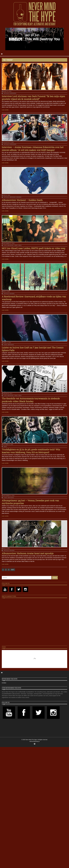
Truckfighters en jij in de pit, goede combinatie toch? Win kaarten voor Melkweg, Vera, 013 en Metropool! (31, 451)
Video (16, 245)
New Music (13, 197)
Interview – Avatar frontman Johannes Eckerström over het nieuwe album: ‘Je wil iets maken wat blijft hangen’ (33, 149)
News (5, 447)
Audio (5, 345)
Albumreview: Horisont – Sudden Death (22, 200)
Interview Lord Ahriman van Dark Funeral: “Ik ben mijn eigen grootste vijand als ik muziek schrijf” (33, 98)
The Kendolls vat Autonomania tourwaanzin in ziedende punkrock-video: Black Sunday (31, 400)
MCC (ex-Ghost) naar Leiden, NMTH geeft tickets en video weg (33, 248)
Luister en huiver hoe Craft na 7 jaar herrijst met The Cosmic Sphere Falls (33, 349)
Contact (4, 683)
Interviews (13, 93)
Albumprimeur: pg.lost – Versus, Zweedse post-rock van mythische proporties (30, 502)
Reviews (19, 197)
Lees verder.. (5, 110)
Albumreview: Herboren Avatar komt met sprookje (28, 553)
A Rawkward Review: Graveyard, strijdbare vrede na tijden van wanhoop (34, 298)
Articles (6, 93)
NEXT (13, 570)
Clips (5, 245)
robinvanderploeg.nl (34, 741)
